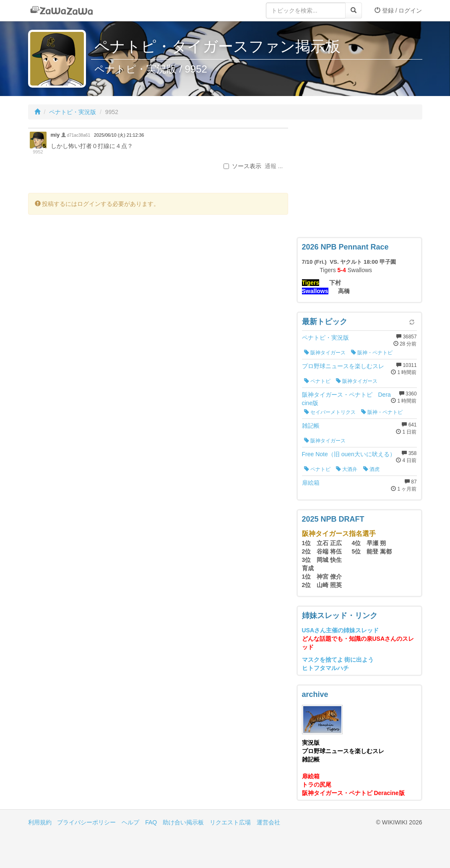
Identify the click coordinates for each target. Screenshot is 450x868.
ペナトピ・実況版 (73, 112)
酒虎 (371, 469)
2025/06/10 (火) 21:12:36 (119, 135)
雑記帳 (311, 426)
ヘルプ (130, 822)
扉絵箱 (311, 483)
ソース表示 (242, 166)
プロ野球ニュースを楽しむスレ (343, 366)
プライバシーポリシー (86, 822)
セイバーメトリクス (330, 412)
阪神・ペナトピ (372, 353)
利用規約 (40, 822)
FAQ (151, 822)
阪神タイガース (325, 353)
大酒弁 (347, 469)
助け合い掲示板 (183, 822)
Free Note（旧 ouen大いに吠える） (349, 454)
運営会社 (268, 822)
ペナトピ (317, 381)
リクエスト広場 (230, 822)
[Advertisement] (359, 180)
